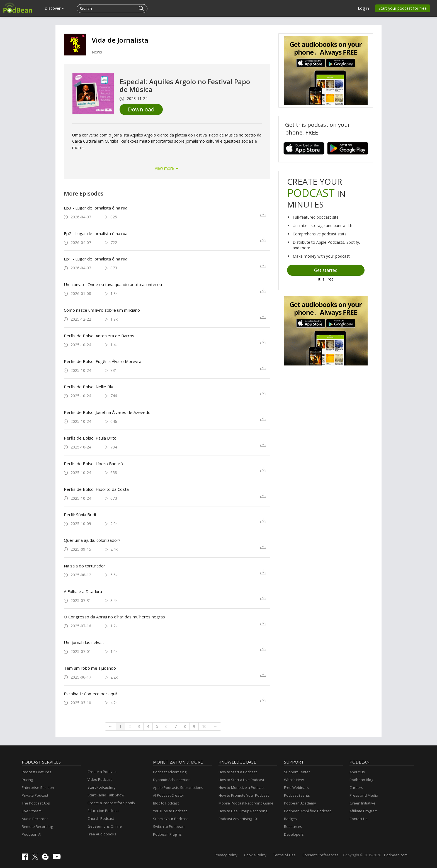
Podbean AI (31, 834)
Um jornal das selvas (84, 642)
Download (141, 109)
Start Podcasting (101, 787)
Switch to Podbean (169, 826)
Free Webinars (296, 787)
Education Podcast (103, 811)
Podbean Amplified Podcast (307, 811)
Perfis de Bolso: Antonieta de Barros (99, 336)
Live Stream (32, 811)
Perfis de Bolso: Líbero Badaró (93, 464)
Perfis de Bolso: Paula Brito (90, 438)
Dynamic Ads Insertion (172, 780)
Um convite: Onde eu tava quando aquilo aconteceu (113, 284)
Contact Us (359, 819)
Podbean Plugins (167, 834)
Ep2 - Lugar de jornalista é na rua (96, 233)
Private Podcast (35, 795)
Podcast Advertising (170, 772)
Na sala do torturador (85, 566)
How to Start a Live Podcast (241, 780)
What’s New (294, 780)
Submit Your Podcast (170, 819)
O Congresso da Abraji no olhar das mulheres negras (114, 617)
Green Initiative (362, 803)
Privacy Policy (226, 855)
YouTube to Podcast (170, 811)
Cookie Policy (255, 855)
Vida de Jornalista (120, 40)
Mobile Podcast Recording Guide (246, 803)
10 (204, 726)
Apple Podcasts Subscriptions (178, 787)
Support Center (297, 772)
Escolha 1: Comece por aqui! (90, 694)
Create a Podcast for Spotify (111, 803)
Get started (326, 270)
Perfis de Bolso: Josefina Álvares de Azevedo (107, 412)
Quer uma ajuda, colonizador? (92, 540)
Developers (294, 834)
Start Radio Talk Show (106, 795)
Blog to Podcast (166, 803)
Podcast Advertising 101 (239, 819)
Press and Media (364, 795)
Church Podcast (101, 818)
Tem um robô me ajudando (90, 668)
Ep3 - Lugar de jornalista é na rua (96, 208)
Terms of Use (284, 855)
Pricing (27, 780)
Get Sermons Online (105, 826)
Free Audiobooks (102, 834)
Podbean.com (396, 855)
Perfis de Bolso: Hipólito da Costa (96, 489)
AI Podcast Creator (169, 795)
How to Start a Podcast (238, 772)
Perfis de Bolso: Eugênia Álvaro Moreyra (103, 361)
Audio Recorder (35, 819)
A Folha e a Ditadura (83, 591)
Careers (356, 787)
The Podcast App (36, 803)
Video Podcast (100, 779)
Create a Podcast (102, 772)
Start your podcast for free (403, 8)
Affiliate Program (364, 811)
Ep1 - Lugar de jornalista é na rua (96, 259)
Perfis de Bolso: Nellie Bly (88, 387)
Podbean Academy (300, 803)
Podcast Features (37, 772)
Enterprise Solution (38, 787)
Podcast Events (297, 795)
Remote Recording (37, 826)
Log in (363, 8)
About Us (357, 772)
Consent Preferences (321, 855)
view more (167, 168)
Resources (293, 826)
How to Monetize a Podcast (241, 787)
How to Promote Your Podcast (244, 795)
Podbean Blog (361, 780)
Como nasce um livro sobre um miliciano (102, 310)
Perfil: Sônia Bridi (80, 515)
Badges (290, 819)
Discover (54, 8)
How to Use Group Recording (243, 811)
